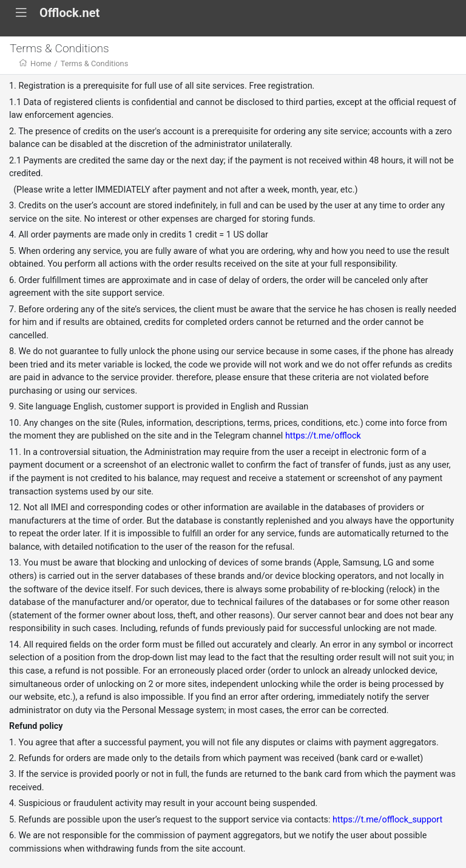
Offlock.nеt (69, 13)
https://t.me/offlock (323, 436)
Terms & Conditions (95, 63)
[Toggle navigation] (21, 13)
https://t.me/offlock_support (387, 820)
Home (41, 63)
